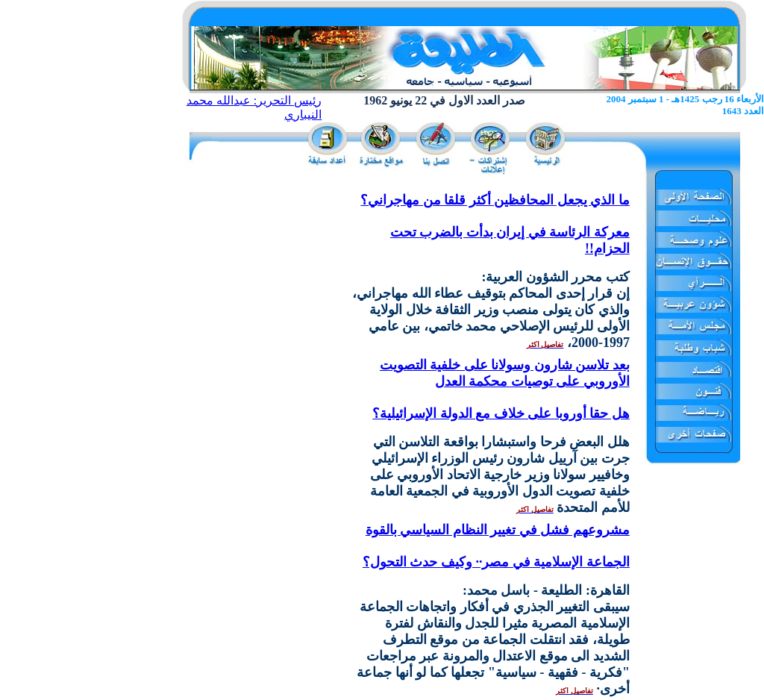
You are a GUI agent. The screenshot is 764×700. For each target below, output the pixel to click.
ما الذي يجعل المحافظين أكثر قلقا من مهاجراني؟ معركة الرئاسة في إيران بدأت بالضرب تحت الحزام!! (495, 224)
